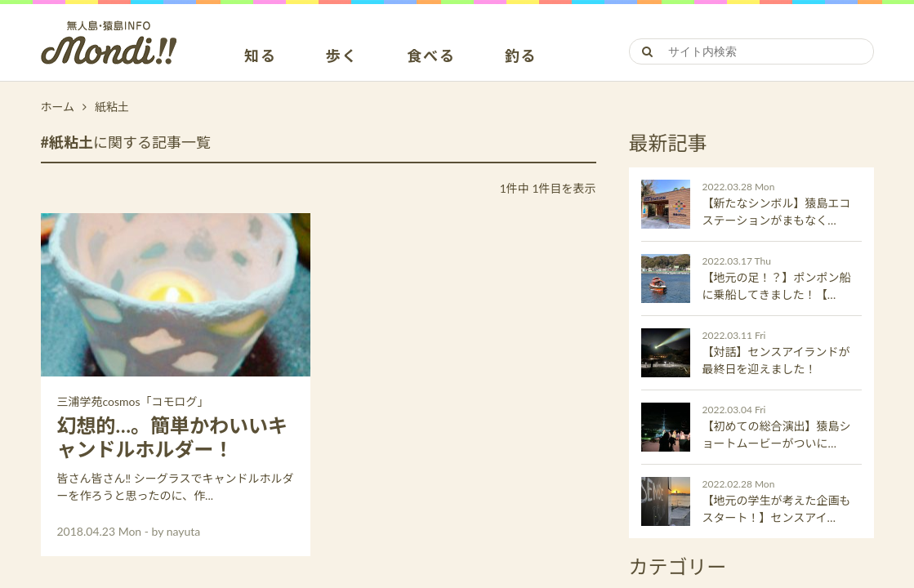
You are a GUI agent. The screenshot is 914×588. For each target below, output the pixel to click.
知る (261, 56)
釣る (521, 56)
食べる (431, 56)
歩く (342, 56)
